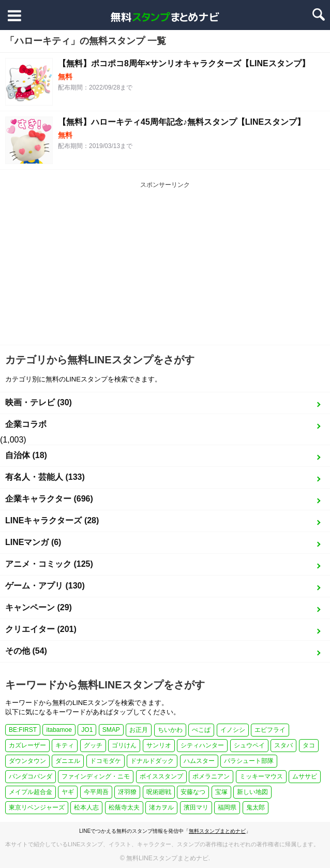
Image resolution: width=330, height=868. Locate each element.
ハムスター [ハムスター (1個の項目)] (199, 761)
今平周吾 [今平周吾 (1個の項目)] (96, 792)
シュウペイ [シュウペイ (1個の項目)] (249, 745)
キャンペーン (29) (39, 607)
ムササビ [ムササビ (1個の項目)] (305, 776)
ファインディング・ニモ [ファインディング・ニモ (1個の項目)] (96, 776)
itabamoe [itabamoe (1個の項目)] (59, 730)
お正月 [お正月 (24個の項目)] (139, 730)
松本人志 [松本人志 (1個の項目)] (86, 807)
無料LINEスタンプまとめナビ (167, 858)
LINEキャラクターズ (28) (52, 520)
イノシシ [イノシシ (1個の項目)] (233, 730)
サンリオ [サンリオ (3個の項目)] (159, 745)
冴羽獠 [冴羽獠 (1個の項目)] (127, 792)
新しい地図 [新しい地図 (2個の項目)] (252, 792)
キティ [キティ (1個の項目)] (65, 745)
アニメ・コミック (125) (49, 564)
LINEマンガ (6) (33, 542)
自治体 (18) (26, 455)
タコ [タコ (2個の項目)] (309, 745)
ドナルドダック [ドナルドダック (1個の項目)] (152, 761)
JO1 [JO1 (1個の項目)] (87, 730)
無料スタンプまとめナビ (217, 831)
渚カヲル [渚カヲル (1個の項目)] (161, 807)
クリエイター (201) (41, 629)
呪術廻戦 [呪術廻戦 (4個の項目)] (159, 792)
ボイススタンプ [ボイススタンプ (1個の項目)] (161, 776)
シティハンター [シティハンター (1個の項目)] (202, 745)
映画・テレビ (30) (39, 402)
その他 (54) (26, 651)
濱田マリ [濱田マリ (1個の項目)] (196, 807)
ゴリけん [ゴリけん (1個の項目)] (124, 745)
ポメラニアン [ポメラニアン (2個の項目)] (211, 776)
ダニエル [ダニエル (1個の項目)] (68, 761)
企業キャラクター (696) (49, 499)
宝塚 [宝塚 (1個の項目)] (221, 792)
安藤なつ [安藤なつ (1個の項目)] (193, 792)
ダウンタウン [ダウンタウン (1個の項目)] (27, 761)
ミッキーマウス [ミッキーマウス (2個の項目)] (261, 776)
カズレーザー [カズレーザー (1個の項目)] (27, 745)
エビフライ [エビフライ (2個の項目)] (270, 730)
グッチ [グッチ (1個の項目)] (93, 745)
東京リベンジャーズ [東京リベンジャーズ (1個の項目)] (37, 807)
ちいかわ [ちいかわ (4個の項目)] (170, 730)
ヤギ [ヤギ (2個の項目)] (68, 792)
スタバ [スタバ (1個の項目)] (283, 745)
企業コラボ (26, 424)
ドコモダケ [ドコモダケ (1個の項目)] (106, 761)
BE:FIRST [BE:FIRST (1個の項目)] (23, 730)
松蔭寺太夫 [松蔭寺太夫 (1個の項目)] (124, 807)
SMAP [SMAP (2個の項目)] (111, 730)
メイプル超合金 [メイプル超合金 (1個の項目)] (31, 792)
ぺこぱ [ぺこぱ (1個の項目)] (201, 730)
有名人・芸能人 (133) (45, 477)
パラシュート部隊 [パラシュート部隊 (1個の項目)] (249, 761)
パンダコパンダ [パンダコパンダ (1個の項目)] (31, 776)
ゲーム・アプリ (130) (45, 586)
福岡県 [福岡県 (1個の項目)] (227, 807)
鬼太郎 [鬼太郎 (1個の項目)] (256, 807)
